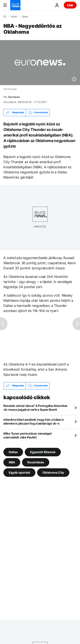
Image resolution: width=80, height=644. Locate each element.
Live (70, 5)
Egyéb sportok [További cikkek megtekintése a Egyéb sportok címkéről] (19, 472)
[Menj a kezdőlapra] (15, 5)
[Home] (5, 16)
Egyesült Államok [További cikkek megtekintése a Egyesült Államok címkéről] (43, 452)
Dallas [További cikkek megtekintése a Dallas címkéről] (13, 452)
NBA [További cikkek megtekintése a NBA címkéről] (12, 462)
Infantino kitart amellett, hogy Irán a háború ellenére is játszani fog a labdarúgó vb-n (33, 421)
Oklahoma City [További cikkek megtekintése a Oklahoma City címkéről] (53, 472)
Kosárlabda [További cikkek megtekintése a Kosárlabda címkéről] (36, 462)
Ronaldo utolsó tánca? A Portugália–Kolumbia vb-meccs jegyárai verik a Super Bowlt (35, 408)
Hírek (14, 17)
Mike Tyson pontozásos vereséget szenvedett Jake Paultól (27, 435)
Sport (25, 17)
